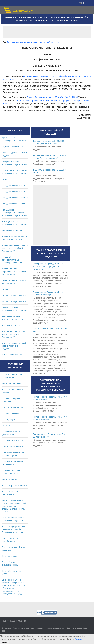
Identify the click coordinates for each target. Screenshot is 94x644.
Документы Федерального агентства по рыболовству (33, 42)
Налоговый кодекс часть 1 (14, 295)
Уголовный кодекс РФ (12, 355)
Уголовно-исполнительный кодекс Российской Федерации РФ (14, 334)
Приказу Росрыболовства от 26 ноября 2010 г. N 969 (52, 97)
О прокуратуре (9, 419)
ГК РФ (5, 179)
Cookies (79, 639)
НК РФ (5, 289)
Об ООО (6, 426)
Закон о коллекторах (11, 383)
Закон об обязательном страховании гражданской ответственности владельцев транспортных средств (14, 506)
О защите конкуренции (12, 407)
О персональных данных (13, 441)
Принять (4, 642)
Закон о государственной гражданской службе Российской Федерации (13, 529)
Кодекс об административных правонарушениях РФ (12, 260)
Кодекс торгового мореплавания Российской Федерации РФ (14, 271)
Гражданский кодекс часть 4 (15, 204)
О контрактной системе (13, 447)
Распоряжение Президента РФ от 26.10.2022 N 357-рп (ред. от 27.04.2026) (48, 266)
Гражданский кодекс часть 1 (15, 185)
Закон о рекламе (10, 556)
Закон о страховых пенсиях (14, 485)
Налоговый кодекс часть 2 (14, 301)
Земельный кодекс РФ (12, 230)
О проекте (7, 628)
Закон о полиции (9, 479)
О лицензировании (10, 413)
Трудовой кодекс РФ (11, 325)
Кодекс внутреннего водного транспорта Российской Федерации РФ (15, 248)
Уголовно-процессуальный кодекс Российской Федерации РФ (14, 346)
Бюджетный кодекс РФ (12, 147)
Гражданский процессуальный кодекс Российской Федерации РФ (14, 213)
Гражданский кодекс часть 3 (15, 198)
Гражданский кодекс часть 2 (15, 192)
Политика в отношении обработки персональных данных (39, 628)
